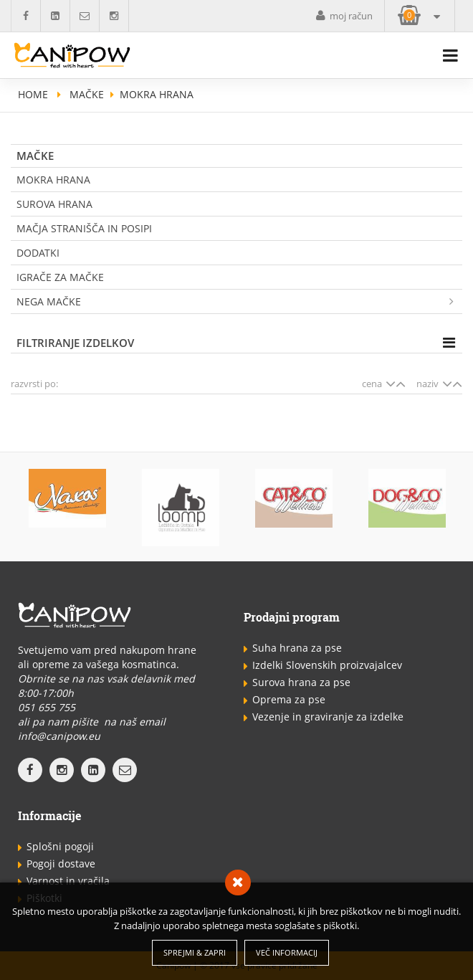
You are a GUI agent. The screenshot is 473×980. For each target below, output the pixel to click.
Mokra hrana (53, 180)
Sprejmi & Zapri (195, 952)
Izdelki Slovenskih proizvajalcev (327, 665)
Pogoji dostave (61, 864)
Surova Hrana (54, 204)
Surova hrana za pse (301, 682)
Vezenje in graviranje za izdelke (328, 717)
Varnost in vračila (68, 881)
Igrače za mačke (60, 277)
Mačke (87, 94)
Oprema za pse (289, 699)
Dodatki (38, 253)
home (33, 94)
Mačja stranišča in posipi (84, 228)
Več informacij (287, 952)
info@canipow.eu (59, 736)
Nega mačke (239, 301)
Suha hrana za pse (297, 648)
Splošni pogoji (60, 846)
